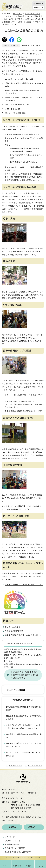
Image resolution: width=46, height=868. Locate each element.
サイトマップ (10, 837)
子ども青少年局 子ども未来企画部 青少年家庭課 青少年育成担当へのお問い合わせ (24, 675)
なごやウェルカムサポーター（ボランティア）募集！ (24, 754)
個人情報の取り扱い (13, 845)
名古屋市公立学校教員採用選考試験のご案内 (24, 736)
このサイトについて (13, 841)
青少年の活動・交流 (35, 16)
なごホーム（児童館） (25, 22)
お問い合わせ (34, 827)
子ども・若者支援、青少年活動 (13, 16)
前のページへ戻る (16, 766)
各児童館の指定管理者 (14, 631)
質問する (29, 866)
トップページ (18, 14)
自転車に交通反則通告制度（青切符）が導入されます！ (24, 718)
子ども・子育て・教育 (33, 14)
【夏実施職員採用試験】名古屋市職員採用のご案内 (24, 708)
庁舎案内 (12, 827)
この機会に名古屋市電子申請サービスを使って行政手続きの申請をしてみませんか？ (24, 727)
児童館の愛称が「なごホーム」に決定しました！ (24, 584)
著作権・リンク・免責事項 (15, 848)
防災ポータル (39, 7)
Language (40, 866)
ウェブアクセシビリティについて (18, 852)
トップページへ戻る (35, 766)
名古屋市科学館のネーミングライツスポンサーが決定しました (24, 745)
